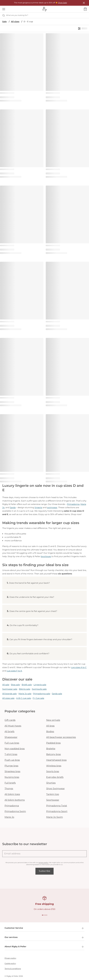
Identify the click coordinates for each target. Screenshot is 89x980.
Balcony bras (54, 754)
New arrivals (53, 720)
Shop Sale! (63, 3)
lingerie (38, 507)
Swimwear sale (10, 689)
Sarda (13, 507)
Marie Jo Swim (55, 817)
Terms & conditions (13, 969)
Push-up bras (12, 760)
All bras (50, 726)
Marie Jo (9, 817)
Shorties (51, 783)
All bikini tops (12, 794)
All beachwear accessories (61, 737)
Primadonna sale (42, 694)
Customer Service (44, 928)
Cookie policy (10, 964)
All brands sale (9, 694)
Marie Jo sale (25, 694)
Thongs (9, 789)
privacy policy (43, 863)
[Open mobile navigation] (4, 9)
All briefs (9, 732)
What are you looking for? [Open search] (15, 15)
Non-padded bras (15, 749)
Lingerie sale (40, 685)
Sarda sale (57, 694)
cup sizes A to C (79, 667)
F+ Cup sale (38, 698)
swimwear (52, 507)
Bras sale (15, 685)
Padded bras (53, 743)
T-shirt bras (11, 754)
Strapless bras (12, 772)
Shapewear (11, 737)
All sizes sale (8, 698)
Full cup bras (12, 743)
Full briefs (10, 783)
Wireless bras (54, 766)
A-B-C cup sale (24, 698)
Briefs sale (27, 685)
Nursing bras (12, 777)
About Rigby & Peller (44, 947)
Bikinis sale (25, 689)
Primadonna (73, 504)
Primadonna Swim (15, 811)
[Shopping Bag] (85, 9)
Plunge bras (11, 766)
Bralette (51, 749)
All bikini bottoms (15, 800)
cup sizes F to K (14, 671)
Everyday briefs (55, 777)
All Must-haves (13, 726)
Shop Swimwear (56, 789)
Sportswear (53, 800)
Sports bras (53, 772)
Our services (44, 937)
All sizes (15, 22)
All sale (6, 685)
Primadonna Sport (57, 811)
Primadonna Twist (57, 806)
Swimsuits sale (39, 689)
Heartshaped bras (56, 760)
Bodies (50, 732)
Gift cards (10, 720)
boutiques (46, 556)
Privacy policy (10, 958)
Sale (4, 22)
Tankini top (53, 794)
